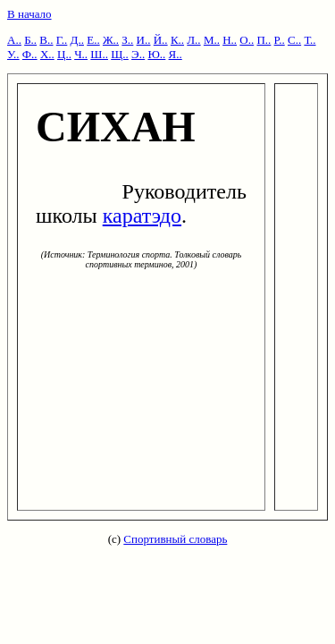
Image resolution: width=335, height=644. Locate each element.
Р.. (280, 40)
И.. (144, 40)
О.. (247, 40)
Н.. (230, 40)
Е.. (93, 40)
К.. (177, 40)
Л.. (193, 40)
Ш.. (99, 54)
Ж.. (111, 40)
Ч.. (81, 54)
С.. (294, 40)
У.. (13, 54)
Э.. (138, 54)
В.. (46, 40)
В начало (29, 14)
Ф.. (30, 54)
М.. (212, 40)
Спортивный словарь (175, 539)
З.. (127, 40)
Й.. (161, 40)
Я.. (176, 54)
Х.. (47, 54)
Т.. (310, 40)
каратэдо (142, 216)
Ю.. (156, 54)
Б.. (30, 40)
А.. (14, 40)
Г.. (62, 40)
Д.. (77, 40)
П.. (264, 40)
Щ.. (120, 54)
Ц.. (64, 54)
